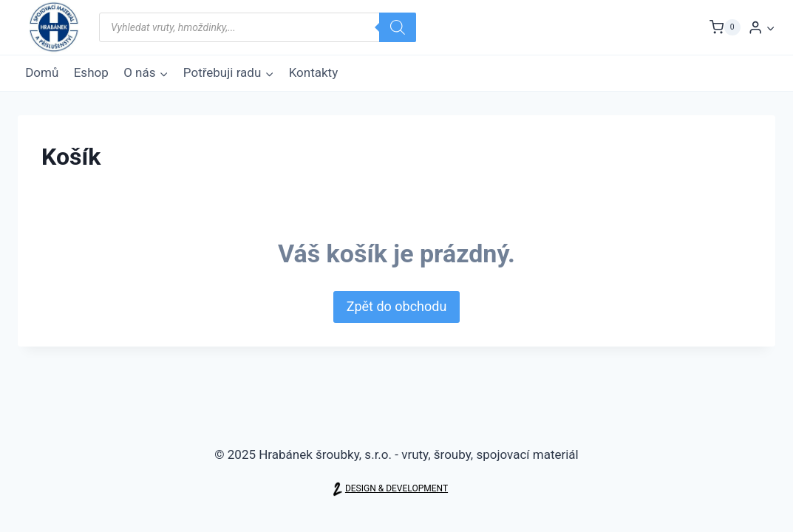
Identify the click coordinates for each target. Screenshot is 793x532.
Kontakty (314, 72)
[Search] (398, 27)
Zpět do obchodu (397, 306)
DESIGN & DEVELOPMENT (396, 489)
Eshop (91, 72)
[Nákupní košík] (725, 27)
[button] (770, 27)
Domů (42, 72)
